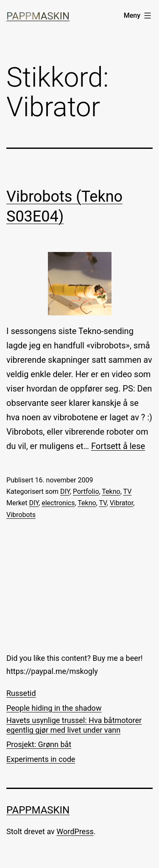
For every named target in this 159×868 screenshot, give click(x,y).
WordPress (75, 831)
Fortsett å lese (118, 446)
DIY (65, 492)
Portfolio (86, 492)
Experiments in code (41, 759)
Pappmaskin (38, 16)
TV (127, 492)
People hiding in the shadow (54, 708)
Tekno (111, 492)
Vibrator (122, 503)
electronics (58, 503)
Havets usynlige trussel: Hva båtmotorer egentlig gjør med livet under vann (74, 725)
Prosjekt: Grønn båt (39, 744)
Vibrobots (21, 515)
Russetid (21, 693)
